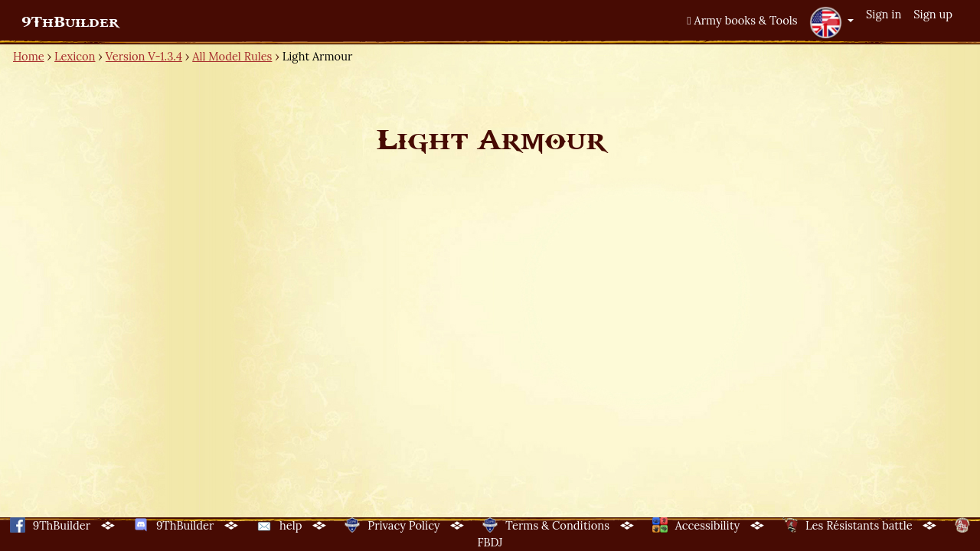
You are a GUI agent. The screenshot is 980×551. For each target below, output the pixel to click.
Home (29, 56)
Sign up (933, 14)
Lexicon (75, 56)
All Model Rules (232, 56)
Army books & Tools (742, 20)
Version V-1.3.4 (144, 56)
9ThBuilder (70, 22)
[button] (831, 22)
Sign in (884, 14)
